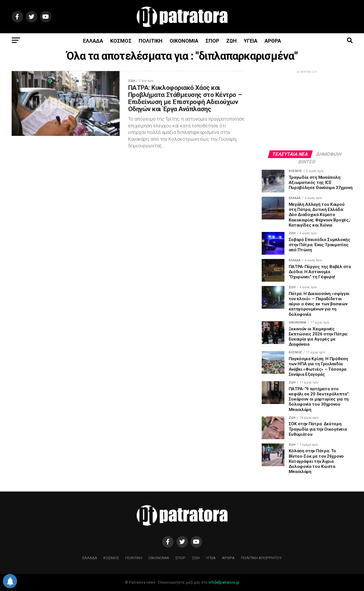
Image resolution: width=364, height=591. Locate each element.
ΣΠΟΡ (212, 41)
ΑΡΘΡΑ (273, 41)
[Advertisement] (307, 110)
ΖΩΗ (231, 41)
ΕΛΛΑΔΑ (93, 41)
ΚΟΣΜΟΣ (121, 41)
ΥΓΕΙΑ (251, 41)
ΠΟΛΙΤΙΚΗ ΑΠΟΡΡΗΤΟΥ (261, 558)
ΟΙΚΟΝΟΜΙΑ (184, 41)
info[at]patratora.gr (224, 582)
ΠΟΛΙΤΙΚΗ (151, 41)
